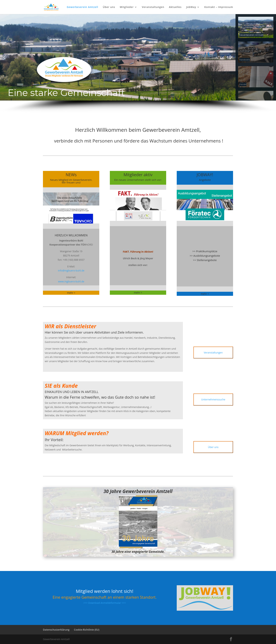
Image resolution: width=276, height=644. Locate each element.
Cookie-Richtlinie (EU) (87, 630)
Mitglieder (127, 7)
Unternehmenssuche (213, 399)
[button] (5, 57)
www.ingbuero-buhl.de (71, 281)
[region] (138, 64)
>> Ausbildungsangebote (205, 256)
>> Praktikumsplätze (205, 251)
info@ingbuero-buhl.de (71, 270)
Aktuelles (175, 7)
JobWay (191, 7)
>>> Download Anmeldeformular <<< (105, 603)
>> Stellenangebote (205, 260)
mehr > (138, 293)
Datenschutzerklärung (56, 630)
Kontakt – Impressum (219, 7)
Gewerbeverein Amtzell (82, 7)
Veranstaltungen (153, 7)
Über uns (109, 7)
